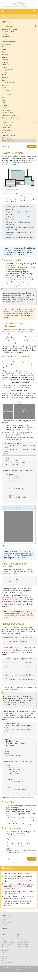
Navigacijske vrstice (9, 115)
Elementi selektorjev (9, 42)
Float (4, 97)
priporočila (10, 232)
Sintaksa (5, 34)
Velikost (5, 85)
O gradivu (5, 927)
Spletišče (4, 965)
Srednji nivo (6, 94)
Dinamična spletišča (8, 951)
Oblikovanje (5, 947)
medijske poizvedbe (14, 227)
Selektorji (5, 39)
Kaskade (5, 77)
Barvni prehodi (7, 128)
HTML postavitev (22, 945)
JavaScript (5, 967)
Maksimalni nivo (8, 122)
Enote (4, 47)
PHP (3, 969)
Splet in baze (6, 955)
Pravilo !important (8, 83)
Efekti (4, 133)
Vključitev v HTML (8, 32)
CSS (3, 963)
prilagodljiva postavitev (15, 217)
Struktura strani (6, 945)
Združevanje (6, 44)
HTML (3, 961)
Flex (3, 100)
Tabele (4, 75)
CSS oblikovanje (22, 947)
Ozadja (4, 57)
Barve (4, 49)
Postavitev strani (8, 113)
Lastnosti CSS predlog (9, 29)
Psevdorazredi (7, 110)
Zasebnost (5, 933)
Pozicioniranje (7, 90)
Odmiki (4, 72)
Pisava (4, 52)
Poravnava (6, 105)
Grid (3, 103)
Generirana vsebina (8, 135)
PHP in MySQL (6, 970)
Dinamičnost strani (23, 951)
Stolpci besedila (7, 138)
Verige (4, 108)
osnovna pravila (12, 207)
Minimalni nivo (7, 26)
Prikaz (4, 88)
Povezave (5, 60)
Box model (6, 65)
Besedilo (5, 54)
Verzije (4, 929)
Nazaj (6, 147)
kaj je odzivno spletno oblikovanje (19, 212)
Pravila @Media (7, 130)
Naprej (32, 146)
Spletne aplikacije (7, 953)
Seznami (5, 62)
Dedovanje (6, 80)
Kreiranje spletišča (22, 949)
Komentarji (6, 37)
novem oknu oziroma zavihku (23, 549)
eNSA (21, 976)
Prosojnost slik (7, 125)
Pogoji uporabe (6, 931)
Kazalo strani (6, 940)
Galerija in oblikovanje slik (11, 118)
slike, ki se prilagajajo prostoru (18, 222)
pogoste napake (13, 237)
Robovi (4, 67)
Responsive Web (8, 140)
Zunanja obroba (7, 70)
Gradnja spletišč (7, 949)
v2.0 (27, 976)
